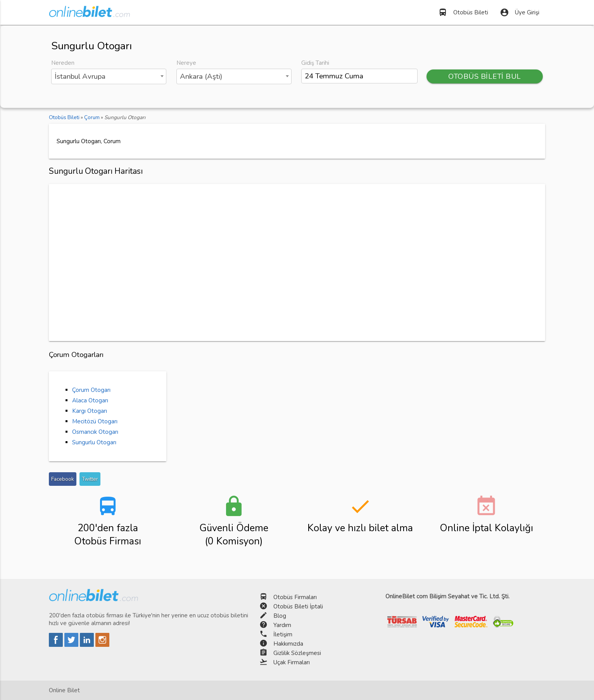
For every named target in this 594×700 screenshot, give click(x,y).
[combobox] (109, 76)
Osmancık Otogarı (95, 432)
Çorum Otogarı (91, 390)
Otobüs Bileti (463, 12)
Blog (280, 616)
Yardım (282, 625)
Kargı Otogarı (90, 411)
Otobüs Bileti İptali (298, 606)
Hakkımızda (288, 644)
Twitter (90, 479)
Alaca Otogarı (90, 400)
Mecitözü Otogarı (95, 421)
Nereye (186, 63)
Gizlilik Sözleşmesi (297, 653)
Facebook (63, 479)
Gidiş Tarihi (315, 63)
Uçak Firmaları (292, 662)
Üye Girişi (520, 12)
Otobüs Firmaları (295, 597)
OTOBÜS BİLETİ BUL (485, 76)
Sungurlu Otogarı (94, 442)
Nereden (63, 63)
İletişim (283, 634)
